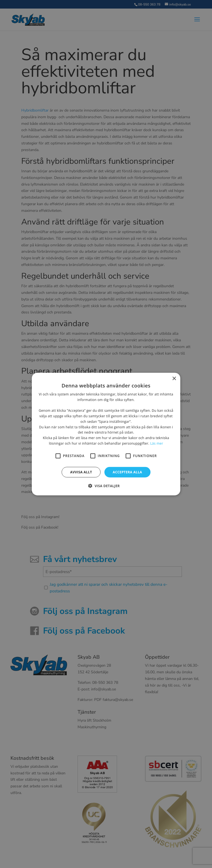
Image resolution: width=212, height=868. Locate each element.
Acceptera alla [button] (127, 472)
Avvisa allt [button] (81, 472)
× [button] (174, 378)
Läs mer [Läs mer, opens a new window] (157, 443)
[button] (106, 486)
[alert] (106, 434)
